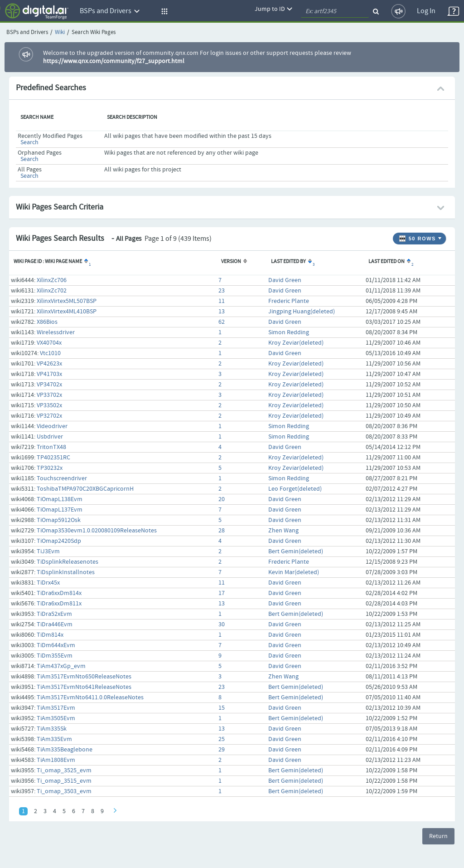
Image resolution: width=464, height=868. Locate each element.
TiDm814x (50, 635)
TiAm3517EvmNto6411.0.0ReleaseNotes (90, 697)
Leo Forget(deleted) (295, 489)
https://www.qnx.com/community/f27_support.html (114, 61)
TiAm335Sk (52, 729)
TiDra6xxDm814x (59, 593)
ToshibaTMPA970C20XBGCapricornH (85, 489)
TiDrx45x (48, 583)
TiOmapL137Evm (60, 510)
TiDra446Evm (55, 624)
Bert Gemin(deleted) (296, 551)
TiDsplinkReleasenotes (68, 562)
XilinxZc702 (52, 291)
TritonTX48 (51, 447)
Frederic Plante (289, 301)
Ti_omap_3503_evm (64, 791)
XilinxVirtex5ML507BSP (67, 301)
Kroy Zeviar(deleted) (296, 343)
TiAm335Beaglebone (65, 750)
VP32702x (49, 416)
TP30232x (50, 468)
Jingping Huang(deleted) (302, 312)
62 (222, 322)
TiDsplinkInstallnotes (66, 572)
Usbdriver (50, 437)
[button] (163, 11)
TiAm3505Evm (56, 718)
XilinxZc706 (52, 280)
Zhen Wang (283, 531)
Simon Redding (289, 332)
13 (222, 312)
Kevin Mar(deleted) (294, 572)
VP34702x (49, 385)
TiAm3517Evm (56, 708)
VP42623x (49, 364)
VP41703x (49, 374)
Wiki (60, 32)
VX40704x (49, 343)
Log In (426, 11)
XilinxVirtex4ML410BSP (67, 312)
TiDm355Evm (55, 656)
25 (222, 739)
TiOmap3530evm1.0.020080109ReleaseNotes (97, 531)
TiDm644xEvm (56, 645)
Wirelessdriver (56, 332)
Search (29, 142)
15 (222, 708)
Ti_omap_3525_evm (64, 770)
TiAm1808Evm (56, 760)
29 (222, 750)
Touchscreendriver (62, 478)
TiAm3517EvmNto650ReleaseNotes (84, 677)
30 (222, 624)
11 (222, 301)
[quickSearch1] (335, 11)
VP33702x (49, 395)
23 (222, 291)
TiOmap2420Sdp (59, 541)
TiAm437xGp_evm (61, 666)
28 (222, 531)
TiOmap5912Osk (59, 520)
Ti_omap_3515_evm (64, 781)
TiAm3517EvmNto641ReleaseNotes (84, 687)
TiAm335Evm (54, 739)
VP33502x (49, 405)
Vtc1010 (50, 353)
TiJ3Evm (48, 551)
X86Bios (47, 322)
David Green (285, 280)
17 (222, 593)
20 (222, 499)
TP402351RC (53, 458)
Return (438, 836)
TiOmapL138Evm (60, 499)
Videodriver (52, 426)
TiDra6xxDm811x (59, 604)
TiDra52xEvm (54, 614)
